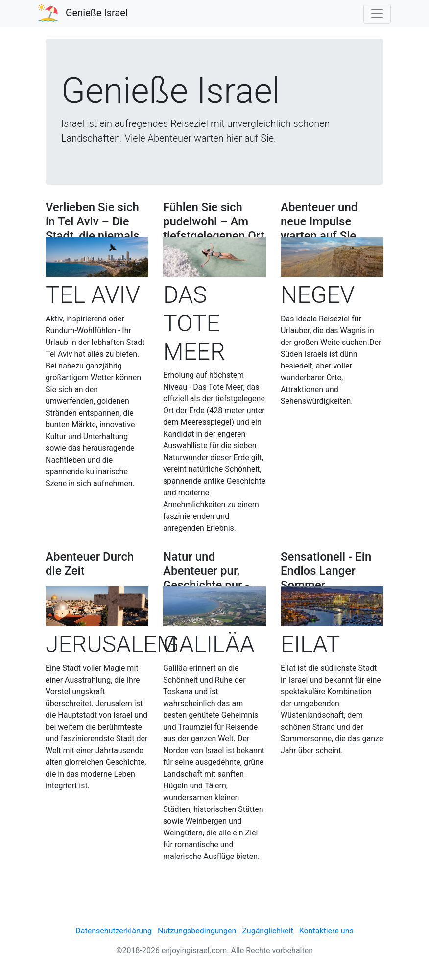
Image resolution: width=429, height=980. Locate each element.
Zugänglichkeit (267, 931)
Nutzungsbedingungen (197, 931)
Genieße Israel (97, 13)
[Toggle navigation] (377, 14)
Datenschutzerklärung (114, 931)
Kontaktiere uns (326, 931)
